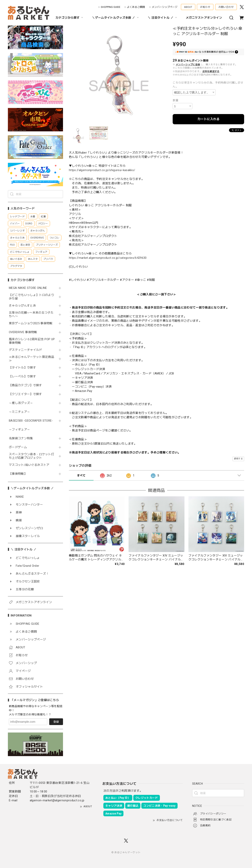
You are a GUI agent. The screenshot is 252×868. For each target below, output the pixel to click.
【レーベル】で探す (22, 376)
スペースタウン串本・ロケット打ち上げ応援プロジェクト (31, 456)
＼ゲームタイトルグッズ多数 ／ (116, 18)
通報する (238, 459)
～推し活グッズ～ (21, 403)
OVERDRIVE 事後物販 (23, 332)
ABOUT (188, 7)
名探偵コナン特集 (21, 438)
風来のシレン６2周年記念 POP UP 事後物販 (32, 341)
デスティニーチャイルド (25, 350)
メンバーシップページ (165, 7)
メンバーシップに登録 (188, 65)
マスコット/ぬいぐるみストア (29, 465)
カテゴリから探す (70, 18)
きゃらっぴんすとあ (22, 306)
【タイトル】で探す (22, 368)
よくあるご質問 (136, 7)
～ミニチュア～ (19, 412)
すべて (81, 475)
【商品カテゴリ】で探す (25, 385)
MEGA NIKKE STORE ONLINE (28, 288)
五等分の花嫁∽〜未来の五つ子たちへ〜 (31, 315)
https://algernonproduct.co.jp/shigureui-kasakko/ (102, 170)
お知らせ (205, 7)
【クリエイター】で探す (25, 394)
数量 (176, 100)
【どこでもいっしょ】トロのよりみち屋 (31, 297)
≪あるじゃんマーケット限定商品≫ (31, 359)
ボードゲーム (18, 447)
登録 (56, 722)
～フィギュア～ (19, 430)
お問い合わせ (226, 7)
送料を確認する (211, 71)
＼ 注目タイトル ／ (163, 18)
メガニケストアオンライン (204, 18)
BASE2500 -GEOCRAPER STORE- (31, 421)
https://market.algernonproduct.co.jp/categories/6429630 (108, 258)
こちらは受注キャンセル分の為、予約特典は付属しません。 (208, 85)
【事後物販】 (18, 474)
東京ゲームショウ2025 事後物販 (32, 323)
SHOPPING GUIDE (111, 7)
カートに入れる (208, 119)
